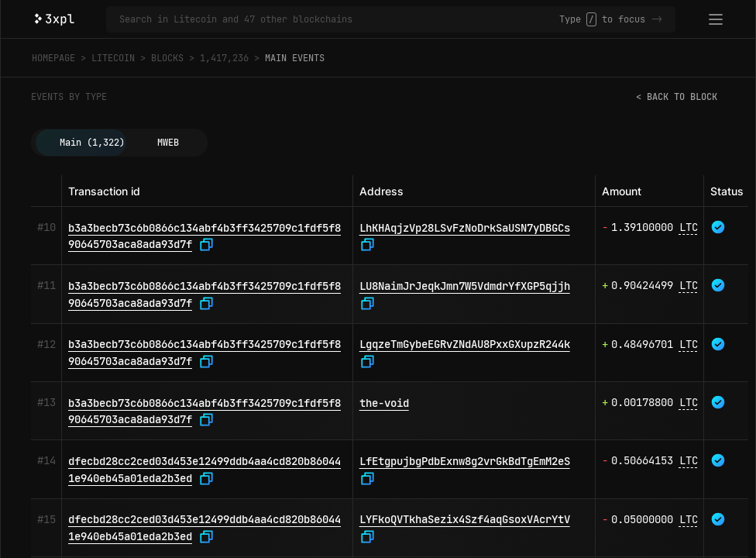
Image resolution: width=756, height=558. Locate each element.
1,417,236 (224, 58)
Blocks (167, 58)
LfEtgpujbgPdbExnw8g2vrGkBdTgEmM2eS (465, 461)
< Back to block (677, 97)
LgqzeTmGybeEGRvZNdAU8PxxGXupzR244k (465, 344)
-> (657, 19)
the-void (384, 403)
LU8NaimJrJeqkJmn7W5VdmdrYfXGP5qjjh (465, 286)
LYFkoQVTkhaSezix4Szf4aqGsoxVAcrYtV (465, 519)
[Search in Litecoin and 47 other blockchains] (339, 19)
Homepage (53, 58)
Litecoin (113, 58)
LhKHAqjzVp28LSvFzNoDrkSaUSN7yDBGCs (465, 228)
